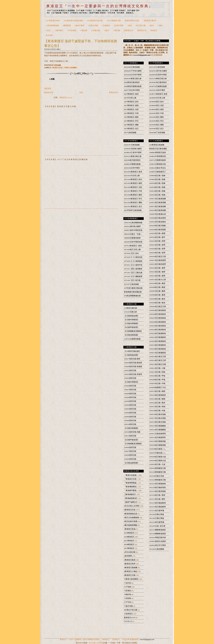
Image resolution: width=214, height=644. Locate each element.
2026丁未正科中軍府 (132, 90)
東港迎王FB (129, 30)
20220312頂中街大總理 (158, 71)
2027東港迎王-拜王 (131, 121)
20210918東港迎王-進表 (133, 172)
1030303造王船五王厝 (158, 307)
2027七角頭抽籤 (130, 133)
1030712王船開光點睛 (158, 160)
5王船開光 (106, 26)
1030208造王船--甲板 (157, 380)
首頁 (81, 93)
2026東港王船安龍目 (132, 82)
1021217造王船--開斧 (157, 499)
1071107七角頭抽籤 (131, 284)
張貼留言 (48, 89)
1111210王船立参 (130, 312)
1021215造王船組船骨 (158, 503)
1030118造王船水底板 (157, 414)
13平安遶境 (72, 30)
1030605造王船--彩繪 (157, 176)
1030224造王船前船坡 (158, 330)
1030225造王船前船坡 (158, 326)
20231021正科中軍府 (157, 90)
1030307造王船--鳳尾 (157, 291)
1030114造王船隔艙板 (157, 430)
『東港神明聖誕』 (131, 483)
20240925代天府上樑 (157, 98)
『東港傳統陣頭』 (131, 487)
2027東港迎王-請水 (131, 102)
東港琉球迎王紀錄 (132, 21)
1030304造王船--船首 (157, 303)
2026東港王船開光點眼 (133, 86)
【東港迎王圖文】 (150, 21)
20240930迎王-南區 (156, 109)
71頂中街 (128, 583)
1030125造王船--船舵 (157, 391)
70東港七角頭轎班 (70, 68)
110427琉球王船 (130, 390)
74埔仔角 (128, 595)
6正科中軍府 (119, 26)
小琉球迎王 (129, 614)
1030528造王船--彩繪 (157, 187)
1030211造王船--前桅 (157, 372)
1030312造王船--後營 (157, 276)
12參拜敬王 (59, 30)
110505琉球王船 (130, 417)
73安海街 (128, 591)
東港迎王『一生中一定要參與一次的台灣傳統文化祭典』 (100, 6)
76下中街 (128, 602)
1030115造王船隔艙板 (157, 426)
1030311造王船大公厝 (157, 280)
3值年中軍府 (79, 26)
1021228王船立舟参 (157, 476)
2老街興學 (128, 556)
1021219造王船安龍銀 (158, 491)
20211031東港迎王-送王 (133, 207)
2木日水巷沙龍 (130, 552)
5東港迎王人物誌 (131, 571)
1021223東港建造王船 (158, 480)
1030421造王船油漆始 (158, 222)
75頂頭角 (128, 598)
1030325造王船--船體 (157, 233)
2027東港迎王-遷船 (131, 125)
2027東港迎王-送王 (131, 129)
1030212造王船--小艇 (157, 368)
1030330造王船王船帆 (158, 226)
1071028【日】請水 (131, 253)
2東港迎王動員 (130, 560)
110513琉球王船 (130, 436)
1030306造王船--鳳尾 (157, 295)
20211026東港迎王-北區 (133, 187)
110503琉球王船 (130, 409)
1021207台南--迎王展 (157, 526)
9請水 (152, 26)
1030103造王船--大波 (157, 464)
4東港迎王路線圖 (131, 568)
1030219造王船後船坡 (158, 345)
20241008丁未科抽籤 (157, 133)
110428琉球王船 (130, 394)
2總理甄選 (67, 26)
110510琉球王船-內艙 (132, 432)
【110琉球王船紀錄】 (132, 351)
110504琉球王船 (130, 413)
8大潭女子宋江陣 (131, 610)
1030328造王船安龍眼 (158, 230)
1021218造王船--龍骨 (157, 495)
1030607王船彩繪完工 (158, 172)
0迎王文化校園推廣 (132, 518)
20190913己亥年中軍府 (133, 153)
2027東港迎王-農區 (131, 117)
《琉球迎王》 (116, 639)
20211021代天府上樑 (132, 176)
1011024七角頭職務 (157, 549)
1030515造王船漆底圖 (158, 203)
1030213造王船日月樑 (158, 364)
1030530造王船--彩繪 (157, 183)
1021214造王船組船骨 (158, 507)
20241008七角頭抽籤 (132, 67)
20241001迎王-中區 (156, 113)
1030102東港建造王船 (158, 468)
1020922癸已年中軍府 (158, 545)
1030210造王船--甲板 (157, 376)
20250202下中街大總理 (133, 71)
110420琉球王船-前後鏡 (133, 367)
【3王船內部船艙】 (131, 324)
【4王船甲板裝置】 (131, 327)
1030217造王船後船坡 (158, 353)
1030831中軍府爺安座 (158, 156)
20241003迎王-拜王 (156, 121)
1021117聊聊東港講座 (157, 530)
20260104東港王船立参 (133, 79)
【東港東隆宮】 (130, 494)
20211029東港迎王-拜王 (133, 199)
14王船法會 (96, 30)
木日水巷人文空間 (95, 643)
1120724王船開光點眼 (132, 339)
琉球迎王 (154, 30)
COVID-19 (128, 621)
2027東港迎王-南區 (131, 106)
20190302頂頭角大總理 (133, 149)
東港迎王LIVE (130, 618)
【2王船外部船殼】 (131, 320)
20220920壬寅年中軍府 (158, 75)
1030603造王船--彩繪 (157, 179)
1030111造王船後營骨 (157, 437)
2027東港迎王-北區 (131, 109)
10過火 (160, 26)
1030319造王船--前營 (157, 253)
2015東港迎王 (129, 533)
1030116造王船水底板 (157, 422)
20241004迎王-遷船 (156, 125)
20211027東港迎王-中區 (133, 191)
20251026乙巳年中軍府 (133, 75)
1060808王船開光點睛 (132, 238)
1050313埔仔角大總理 (132, 226)
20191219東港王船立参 (133, 156)
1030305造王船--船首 (157, 299)
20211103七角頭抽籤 (157, 67)
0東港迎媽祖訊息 (131, 514)
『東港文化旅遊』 (131, 475)
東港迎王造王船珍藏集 (158, 149)
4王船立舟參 (93, 26)
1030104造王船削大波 (158, 461)
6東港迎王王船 (130, 575)
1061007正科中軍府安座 (133, 242)
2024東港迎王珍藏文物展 (73, 21)
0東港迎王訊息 (57, 68)
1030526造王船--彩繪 (157, 191)
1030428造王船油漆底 (158, 218)
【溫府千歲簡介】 (131, 502)
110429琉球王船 (130, 397)
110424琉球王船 (130, 378)
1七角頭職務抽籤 (52, 26)
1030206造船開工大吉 (158, 387)
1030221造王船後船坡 (158, 337)
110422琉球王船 (130, 371)
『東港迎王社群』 (131, 479)
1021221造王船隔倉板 (158, 484)
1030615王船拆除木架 (158, 164)
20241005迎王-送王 (156, 129)
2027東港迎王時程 (53, 21)
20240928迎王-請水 (156, 102)
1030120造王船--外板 (157, 411)
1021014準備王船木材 (158, 538)
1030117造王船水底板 (157, 418)
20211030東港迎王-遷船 (133, 203)
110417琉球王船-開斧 (132, 359)
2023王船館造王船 (114, 21)
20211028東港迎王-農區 (133, 195)
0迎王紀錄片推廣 (131, 521)
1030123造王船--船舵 (157, 399)
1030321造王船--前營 (157, 245)
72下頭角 (128, 587)
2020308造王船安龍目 (132, 160)
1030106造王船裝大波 (158, 457)
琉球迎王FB (142, 30)
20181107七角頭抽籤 (132, 145)
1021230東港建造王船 (158, 472)
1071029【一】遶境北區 (133, 257)
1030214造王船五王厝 (158, 360)
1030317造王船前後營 (158, 260)
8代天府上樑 (141, 26)
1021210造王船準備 (157, 522)
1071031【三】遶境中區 (133, 265)
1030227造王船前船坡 (158, 318)
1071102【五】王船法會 (133, 273)
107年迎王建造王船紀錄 (133, 288)
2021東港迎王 (129, 541)
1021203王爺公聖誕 (157, 514)
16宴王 (107, 30)
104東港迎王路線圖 (157, 145)
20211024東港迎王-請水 (133, 179)
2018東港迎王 (129, 537)
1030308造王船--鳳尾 (157, 287)
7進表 (130, 26)
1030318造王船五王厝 (158, 257)
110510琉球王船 (130, 424)
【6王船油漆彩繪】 (131, 335)
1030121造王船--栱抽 (157, 407)
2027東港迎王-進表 (131, 94)
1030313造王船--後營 (157, 272)
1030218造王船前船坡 (158, 349)
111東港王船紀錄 (130, 308)
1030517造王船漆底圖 (158, 199)
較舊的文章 (113, 93)
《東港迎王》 (106, 639)
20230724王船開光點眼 (158, 86)
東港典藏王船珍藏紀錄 (133, 292)
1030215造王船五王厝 (158, 357)
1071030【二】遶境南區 (133, 261)
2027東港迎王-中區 (131, 113)
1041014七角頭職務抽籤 (133, 223)
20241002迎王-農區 (156, 117)
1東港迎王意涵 (130, 529)
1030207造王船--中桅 (157, 384)
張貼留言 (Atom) (66, 98)
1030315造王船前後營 (158, 264)
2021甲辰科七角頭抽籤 (133, 210)
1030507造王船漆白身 (158, 214)
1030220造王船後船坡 (158, 341)
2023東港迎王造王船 (95, 21)
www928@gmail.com (142, 55)
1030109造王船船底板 (158, 445)
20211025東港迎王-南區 (133, 183)
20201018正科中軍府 (132, 168)
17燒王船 (117, 30)
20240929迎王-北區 (156, 106)
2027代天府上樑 (130, 98)
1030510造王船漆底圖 (158, 210)
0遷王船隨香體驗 (131, 525)
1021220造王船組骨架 (158, 488)
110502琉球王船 (130, 405)
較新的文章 (49, 93)
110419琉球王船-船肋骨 (133, 363)
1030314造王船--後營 (157, 268)
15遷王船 (84, 30)
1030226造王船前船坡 (158, 322)
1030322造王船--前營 (157, 241)
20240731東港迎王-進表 (158, 94)
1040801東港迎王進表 (158, 153)
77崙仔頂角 (129, 606)
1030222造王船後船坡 (158, 333)
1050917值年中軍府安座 (133, 230)
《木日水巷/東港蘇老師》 (130, 639)
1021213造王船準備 (157, 511)
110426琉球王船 (130, 386)
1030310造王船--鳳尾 (157, 283)
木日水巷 (49, 35)
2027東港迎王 (129, 548)
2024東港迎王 (129, 545)
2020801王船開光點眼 (132, 164)
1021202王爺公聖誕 (157, 518)
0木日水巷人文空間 (132, 506)
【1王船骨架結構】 (131, 316)
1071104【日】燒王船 (132, 280)
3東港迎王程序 (130, 564)
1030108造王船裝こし (158, 449)
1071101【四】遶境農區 (133, 269)
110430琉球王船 (130, 401)
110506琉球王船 (130, 421)
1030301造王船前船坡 (158, 310)
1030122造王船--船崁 (157, 403)
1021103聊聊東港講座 (157, 534)
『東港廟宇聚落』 (131, 491)
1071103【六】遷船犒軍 (133, 276)
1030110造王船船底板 (157, 441)
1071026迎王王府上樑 (132, 250)
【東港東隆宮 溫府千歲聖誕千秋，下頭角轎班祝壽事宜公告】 (81, 43)
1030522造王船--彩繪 (157, 195)
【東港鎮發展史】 (131, 498)
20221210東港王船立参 (158, 79)
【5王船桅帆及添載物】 (133, 331)
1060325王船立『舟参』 (133, 234)
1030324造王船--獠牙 (157, 237)
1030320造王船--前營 (157, 249)
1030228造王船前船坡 (158, 314)
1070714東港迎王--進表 (133, 246)
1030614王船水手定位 (158, 168)
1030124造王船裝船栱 (158, 395)
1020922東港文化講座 (158, 541)
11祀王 (48, 30)
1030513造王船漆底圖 (158, 207)
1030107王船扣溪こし (158, 453)
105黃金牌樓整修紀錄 (132, 296)
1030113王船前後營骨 (157, 434)
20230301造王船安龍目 (158, 82)
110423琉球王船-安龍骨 (133, 374)
